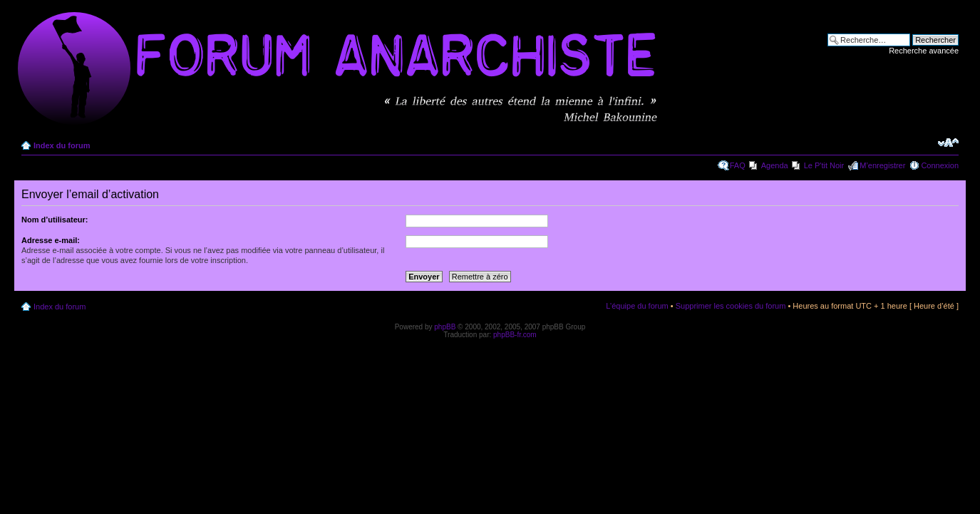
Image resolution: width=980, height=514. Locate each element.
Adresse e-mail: (51, 240)
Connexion (940, 165)
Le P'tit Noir (824, 165)
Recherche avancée (924, 51)
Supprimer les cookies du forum (731, 306)
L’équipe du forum (637, 306)
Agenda (775, 165)
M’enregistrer (882, 165)
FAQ (738, 165)
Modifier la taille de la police (948, 143)
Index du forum (62, 145)
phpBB (445, 327)
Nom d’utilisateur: (55, 220)
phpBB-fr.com (515, 335)
